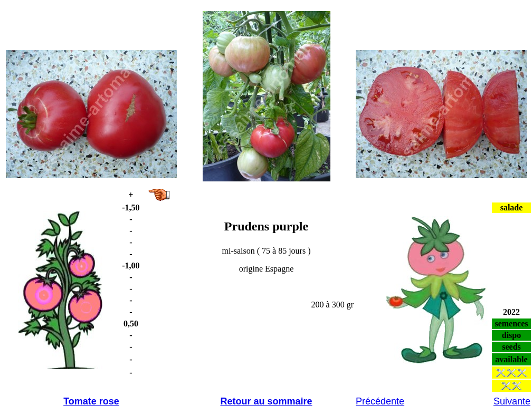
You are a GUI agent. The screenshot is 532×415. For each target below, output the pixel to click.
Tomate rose (91, 401)
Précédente (380, 401)
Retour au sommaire (266, 401)
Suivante (512, 401)
